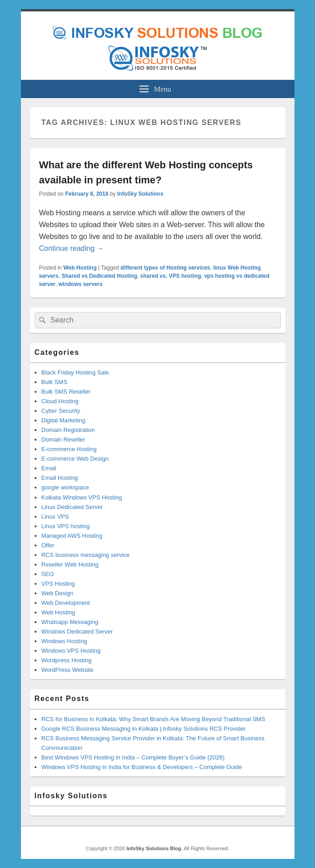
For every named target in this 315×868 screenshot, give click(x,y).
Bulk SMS (54, 382)
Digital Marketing (64, 420)
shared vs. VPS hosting (171, 276)
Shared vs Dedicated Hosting (99, 276)
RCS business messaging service (86, 555)
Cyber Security (61, 411)
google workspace (65, 487)
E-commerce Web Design (75, 459)
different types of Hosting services (165, 268)
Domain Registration (68, 430)
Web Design (58, 593)
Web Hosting (80, 268)
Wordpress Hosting (67, 660)
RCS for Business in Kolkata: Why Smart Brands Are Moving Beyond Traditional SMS (153, 719)
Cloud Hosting (60, 401)
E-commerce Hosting (69, 449)
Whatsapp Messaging (70, 622)
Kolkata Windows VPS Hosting (82, 497)
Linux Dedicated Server (72, 507)
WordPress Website (67, 670)
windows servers (80, 284)
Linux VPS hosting (66, 526)
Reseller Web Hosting (70, 564)
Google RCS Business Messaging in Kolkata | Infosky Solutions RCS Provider (144, 729)
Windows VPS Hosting (71, 651)
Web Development (66, 603)
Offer (48, 545)
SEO (48, 574)
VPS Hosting (58, 584)
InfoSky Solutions (140, 194)
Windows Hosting (64, 641)
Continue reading (72, 248)
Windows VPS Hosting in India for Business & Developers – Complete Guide (142, 767)
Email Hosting (60, 478)
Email (49, 468)
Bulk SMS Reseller (66, 392)
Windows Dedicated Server (77, 632)
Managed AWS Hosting (72, 536)
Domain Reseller (63, 439)
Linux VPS (55, 517)
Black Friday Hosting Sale (75, 372)
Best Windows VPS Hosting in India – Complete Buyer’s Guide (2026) (133, 757)
